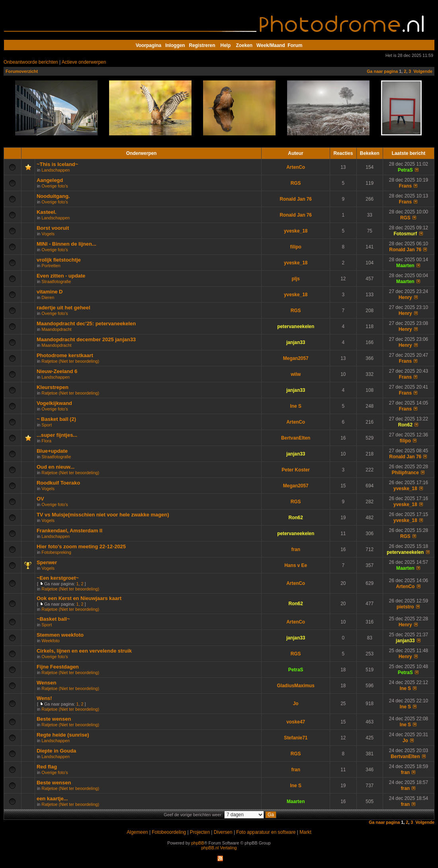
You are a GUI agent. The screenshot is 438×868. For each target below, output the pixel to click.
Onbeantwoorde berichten (31, 62)
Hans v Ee (296, 565)
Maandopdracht (56, 329)
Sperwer (47, 562)
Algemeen (137, 832)
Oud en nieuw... (56, 467)
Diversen (223, 832)
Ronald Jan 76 (296, 199)
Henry (405, 297)
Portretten (51, 266)
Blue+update (52, 451)
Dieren (48, 297)
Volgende (423, 71)
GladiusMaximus (295, 686)
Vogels (48, 234)
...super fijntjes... (57, 435)
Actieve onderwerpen (84, 62)
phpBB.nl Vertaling (219, 848)
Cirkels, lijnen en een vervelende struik (84, 651)
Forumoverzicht (22, 71)
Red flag (47, 767)
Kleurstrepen (53, 387)
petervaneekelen (296, 326)
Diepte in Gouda (56, 751)
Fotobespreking (56, 552)
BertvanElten (296, 438)
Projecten (200, 832)
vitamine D (50, 292)
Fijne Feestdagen (58, 667)
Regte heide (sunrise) (63, 735)
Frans (405, 186)
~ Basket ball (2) (56, 419)
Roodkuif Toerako (58, 483)
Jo (296, 704)
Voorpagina (149, 45)
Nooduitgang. (53, 196)
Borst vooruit (53, 228)
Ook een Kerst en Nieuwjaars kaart (79, 598)
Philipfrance (405, 473)
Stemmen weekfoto (60, 635)
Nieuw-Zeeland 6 (57, 371)
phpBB (197, 843)
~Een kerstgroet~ (58, 578)
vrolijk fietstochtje (59, 260)
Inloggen (175, 45)
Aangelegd (50, 180)
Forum (295, 45)
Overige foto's (55, 186)
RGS (296, 183)
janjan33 (296, 342)
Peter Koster (296, 470)
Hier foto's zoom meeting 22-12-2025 (81, 546)
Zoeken (244, 45)
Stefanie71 (296, 738)
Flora (46, 441)
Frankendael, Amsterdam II (69, 531)
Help (226, 45)
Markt (305, 832)
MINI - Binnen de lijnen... (66, 244)
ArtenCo (296, 167)
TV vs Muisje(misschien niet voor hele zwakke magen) (103, 515)
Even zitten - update (61, 276)
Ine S (295, 406)
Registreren (202, 45)
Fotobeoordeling (169, 832)
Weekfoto (50, 641)
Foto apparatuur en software (266, 832)
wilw (296, 374)
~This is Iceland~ (57, 164)
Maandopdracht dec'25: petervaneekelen (86, 324)
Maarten (405, 266)
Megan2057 (296, 358)
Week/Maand (271, 45)
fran (295, 549)
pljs (295, 279)
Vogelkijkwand (54, 403)
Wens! (44, 698)
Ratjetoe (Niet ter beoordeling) (70, 361)
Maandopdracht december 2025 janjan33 (86, 339)
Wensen (46, 683)
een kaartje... (52, 799)
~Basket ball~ (53, 619)
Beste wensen (54, 719)
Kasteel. (47, 212)
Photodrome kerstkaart (65, 355)
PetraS (405, 170)
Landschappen (56, 170)
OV (40, 499)
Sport (47, 425)
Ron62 (405, 425)
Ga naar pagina (382, 71)
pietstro (405, 607)
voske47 (296, 722)
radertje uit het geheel (64, 308)
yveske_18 (296, 231)
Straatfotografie (56, 282)
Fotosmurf (405, 234)
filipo (295, 247)
